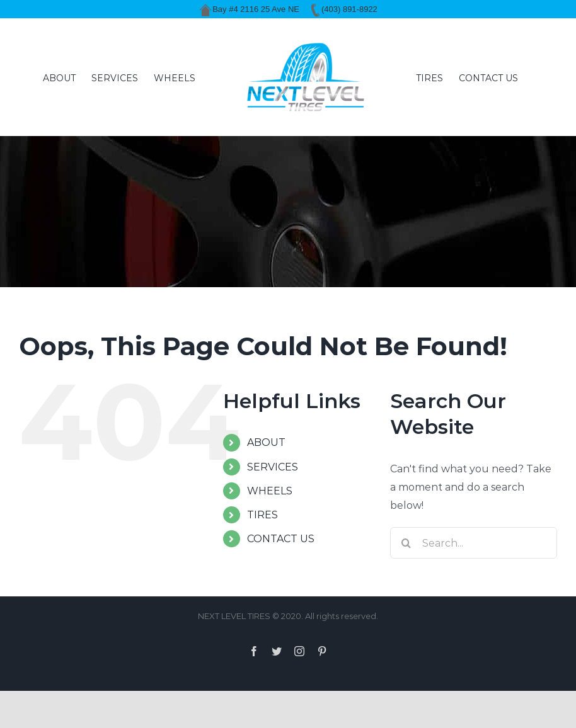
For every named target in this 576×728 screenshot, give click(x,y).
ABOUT (266, 442)
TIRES (262, 515)
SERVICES (273, 467)
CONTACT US (281, 539)
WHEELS (270, 491)
